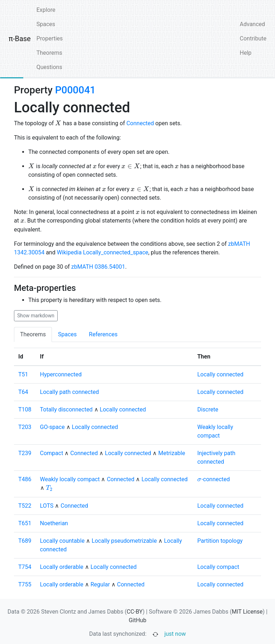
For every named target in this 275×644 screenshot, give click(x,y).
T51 (23, 374)
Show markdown (36, 316)
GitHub (137, 620)
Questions (49, 67)
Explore (46, 10)
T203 (25, 427)
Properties (50, 38)
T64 (23, 392)
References (103, 334)
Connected (140, 123)
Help (246, 53)
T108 (25, 409)
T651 (25, 523)
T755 (25, 584)
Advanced (253, 24)
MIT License (247, 612)
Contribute (253, 38)
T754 (25, 567)
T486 (25, 479)
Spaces (46, 24)
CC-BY (135, 612)
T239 (25, 453)
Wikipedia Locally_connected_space (103, 252)
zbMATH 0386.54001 (98, 267)
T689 (25, 541)
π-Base (20, 39)
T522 (25, 506)
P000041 (75, 90)
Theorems (49, 53)
